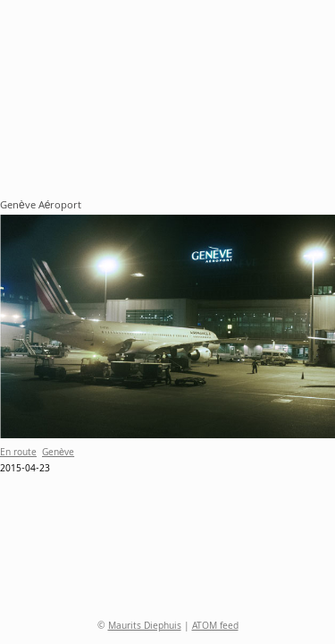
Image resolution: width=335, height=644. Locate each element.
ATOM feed (215, 627)
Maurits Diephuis (145, 627)
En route (18, 453)
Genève (58, 453)
